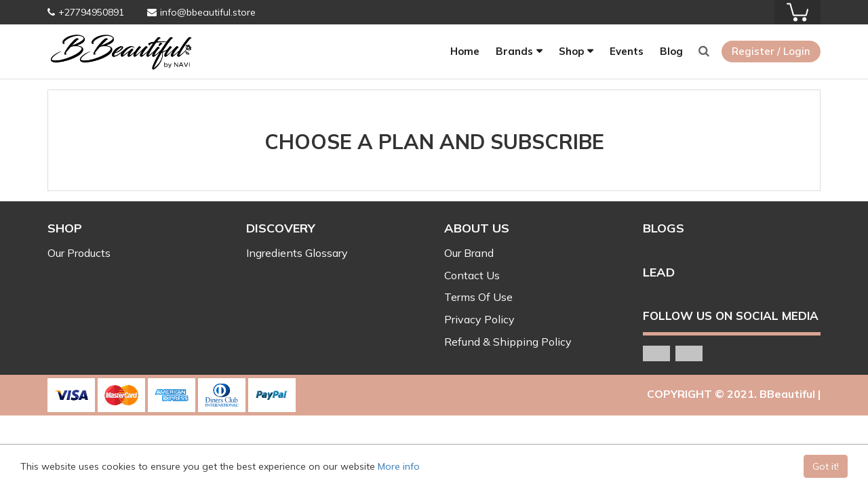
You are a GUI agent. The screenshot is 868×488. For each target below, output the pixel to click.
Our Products (79, 253)
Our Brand (469, 253)
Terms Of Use (478, 297)
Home (465, 51)
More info (399, 466)
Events (627, 51)
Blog (671, 51)
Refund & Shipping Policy (508, 342)
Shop (571, 51)
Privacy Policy (479, 319)
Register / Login (771, 51)
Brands (514, 51)
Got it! (826, 466)
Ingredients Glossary (297, 253)
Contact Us (472, 275)
